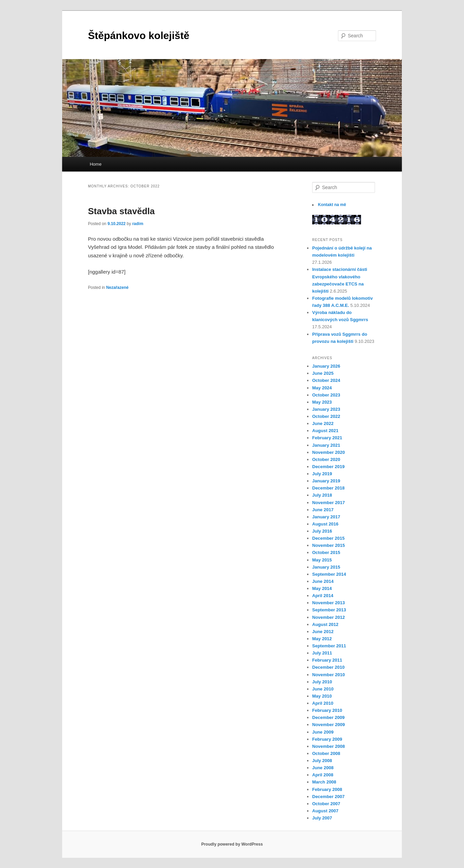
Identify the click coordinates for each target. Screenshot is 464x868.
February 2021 (327, 438)
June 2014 (323, 581)
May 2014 (322, 588)
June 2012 (323, 632)
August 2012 (325, 624)
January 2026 (326, 366)
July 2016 (322, 531)
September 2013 (329, 610)
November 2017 (328, 503)
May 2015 (322, 560)
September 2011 (329, 646)
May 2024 (322, 388)
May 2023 (322, 402)
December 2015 (328, 538)
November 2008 (328, 746)
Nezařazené (117, 288)
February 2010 (327, 710)
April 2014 (323, 596)
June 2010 (323, 689)
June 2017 (323, 510)
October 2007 (326, 804)
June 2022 (323, 423)
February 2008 (327, 789)
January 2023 (326, 409)
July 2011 (322, 653)
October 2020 (326, 459)
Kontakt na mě (332, 205)
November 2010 (328, 675)
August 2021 (325, 431)
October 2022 (326, 416)
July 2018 (322, 495)
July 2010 (322, 682)
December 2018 (328, 488)
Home (96, 164)
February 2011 (327, 660)
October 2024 (326, 380)
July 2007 (322, 818)
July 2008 (322, 761)
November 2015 (328, 545)
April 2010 (323, 703)
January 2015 (326, 567)
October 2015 (326, 552)
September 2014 (329, 574)
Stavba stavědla (121, 211)
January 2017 (326, 517)
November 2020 (328, 452)
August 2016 (325, 524)
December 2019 (328, 467)
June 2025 (323, 373)
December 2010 (328, 667)
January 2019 (326, 481)
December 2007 (328, 797)
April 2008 (323, 775)
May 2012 (322, 639)
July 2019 (322, 474)
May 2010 (322, 696)
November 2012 (328, 617)
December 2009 (328, 717)
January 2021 (326, 445)
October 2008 (326, 753)
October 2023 (326, 395)
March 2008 (324, 782)
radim (138, 224)
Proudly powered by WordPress (232, 844)
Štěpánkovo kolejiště (139, 35)
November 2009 (328, 725)
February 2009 (327, 739)
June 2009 (323, 732)
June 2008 (323, 768)
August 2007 (325, 811)
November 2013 (328, 603)
